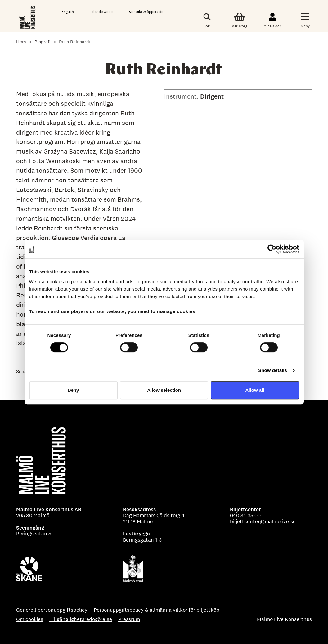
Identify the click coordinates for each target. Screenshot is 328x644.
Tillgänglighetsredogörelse (81, 619)
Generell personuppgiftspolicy (52, 610)
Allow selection (164, 390)
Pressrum (129, 619)
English (68, 12)
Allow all (255, 390)
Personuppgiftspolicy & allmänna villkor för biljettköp (157, 610)
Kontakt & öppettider (147, 12)
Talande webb (101, 12)
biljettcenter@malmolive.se (263, 521)
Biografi (43, 42)
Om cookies (30, 619)
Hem (21, 42)
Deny (73, 390)
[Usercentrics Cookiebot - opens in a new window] (272, 249)
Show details (273, 370)
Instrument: (182, 96)
